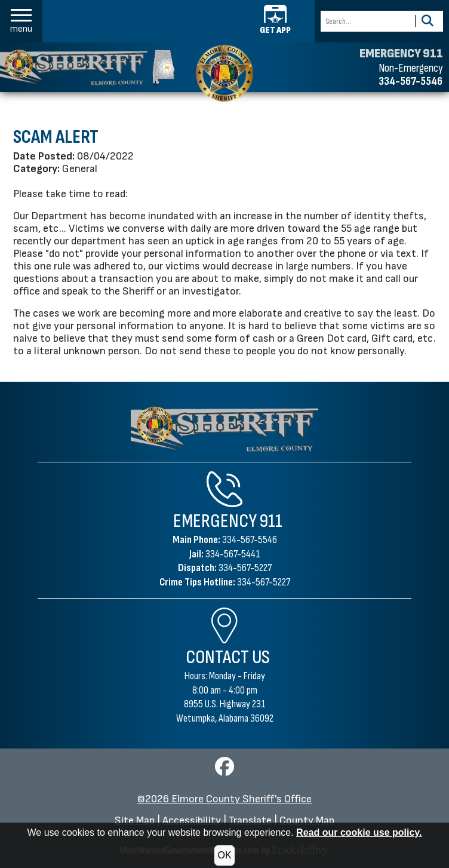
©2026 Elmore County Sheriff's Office (224, 799)
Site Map (135, 821)
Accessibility (192, 821)
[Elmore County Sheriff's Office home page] (224, 73)
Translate (250, 821)
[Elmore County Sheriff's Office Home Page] (225, 429)
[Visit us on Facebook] (224, 770)
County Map (307, 821)
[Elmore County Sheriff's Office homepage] (87, 67)
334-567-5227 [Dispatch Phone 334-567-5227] (245, 568)
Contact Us (228, 657)
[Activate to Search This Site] (427, 21)
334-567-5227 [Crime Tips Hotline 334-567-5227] (264, 582)
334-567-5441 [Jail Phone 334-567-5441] (233, 554)
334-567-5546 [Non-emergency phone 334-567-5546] (410, 81)
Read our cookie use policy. (359, 832)
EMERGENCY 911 (401, 54)
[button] (21, 21)
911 (271, 521)
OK (224, 855)
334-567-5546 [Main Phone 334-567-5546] (250, 540)
